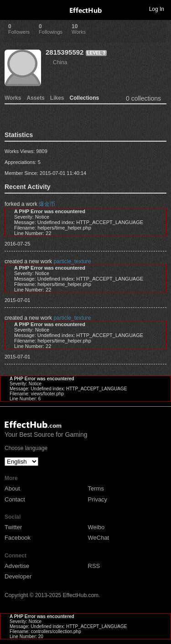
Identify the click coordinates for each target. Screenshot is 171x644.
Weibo (96, 527)
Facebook (18, 538)
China (60, 62)
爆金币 (47, 204)
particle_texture (72, 261)
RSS (94, 566)
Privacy (98, 499)
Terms (96, 488)
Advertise (17, 566)
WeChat (99, 538)
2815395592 (65, 52)
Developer (18, 576)
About (12, 488)
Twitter (13, 527)
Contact (15, 499)
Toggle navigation (11, 9)
